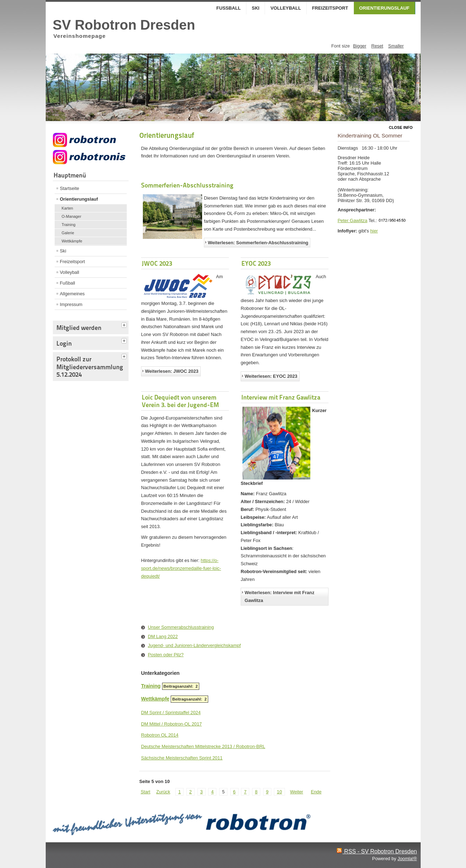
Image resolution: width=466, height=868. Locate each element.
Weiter (297, 792)
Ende (316, 792)
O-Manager (72, 216)
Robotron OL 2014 (160, 735)
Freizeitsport (330, 8)
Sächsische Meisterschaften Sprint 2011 (182, 758)
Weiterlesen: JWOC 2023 (172, 371)
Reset (377, 46)
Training (69, 225)
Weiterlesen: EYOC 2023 (271, 376)
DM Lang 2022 (163, 636)
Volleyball (285, 8)
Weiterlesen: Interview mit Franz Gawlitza (279, 596)
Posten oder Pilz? (166, 655)
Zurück (163, 792)
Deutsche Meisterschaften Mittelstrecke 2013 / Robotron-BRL (203, 746)
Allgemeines (72, 294)
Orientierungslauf (384, 8)
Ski (255, 8)
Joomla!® (407, 859)
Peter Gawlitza (352, 220)
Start (146, 792)
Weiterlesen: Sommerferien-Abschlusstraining (258, 243)
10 (279, 792)
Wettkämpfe (72, 241)
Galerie (68, 233)
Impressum (71, 304)
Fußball (229, 8)
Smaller (396, 46)
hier (374, 231)
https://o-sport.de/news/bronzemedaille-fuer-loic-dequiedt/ (181, 568)
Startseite (70, 188)
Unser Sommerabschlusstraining (181, 627)
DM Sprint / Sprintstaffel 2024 (171, 713)
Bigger (360, 46)
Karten (67, 208)
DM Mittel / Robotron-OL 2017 (171, 724)
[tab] (125, 324)
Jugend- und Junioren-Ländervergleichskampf (194, 645)
